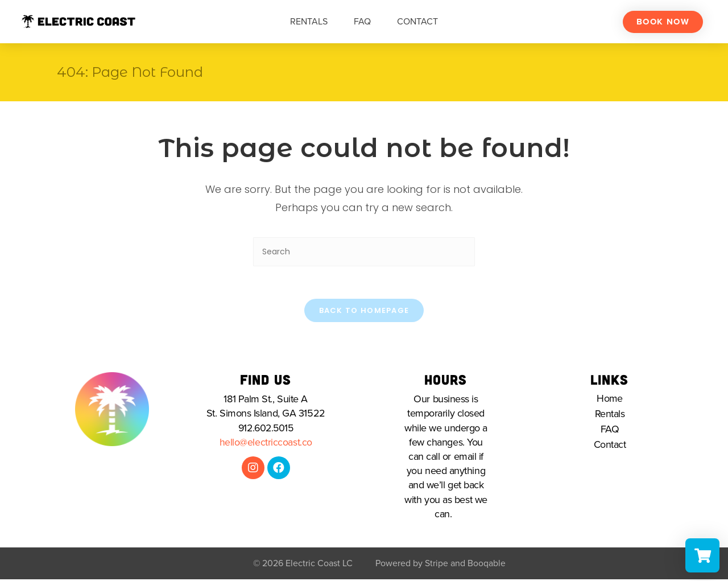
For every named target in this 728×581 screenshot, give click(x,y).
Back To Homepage (364, 312)
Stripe (437, 565)
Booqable (487, 565)
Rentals (309, 22)
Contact (417, 22)
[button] (663, 22)
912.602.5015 (266, 430)
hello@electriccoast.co (266, 444)
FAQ (362, 22)
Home (610, 401)
